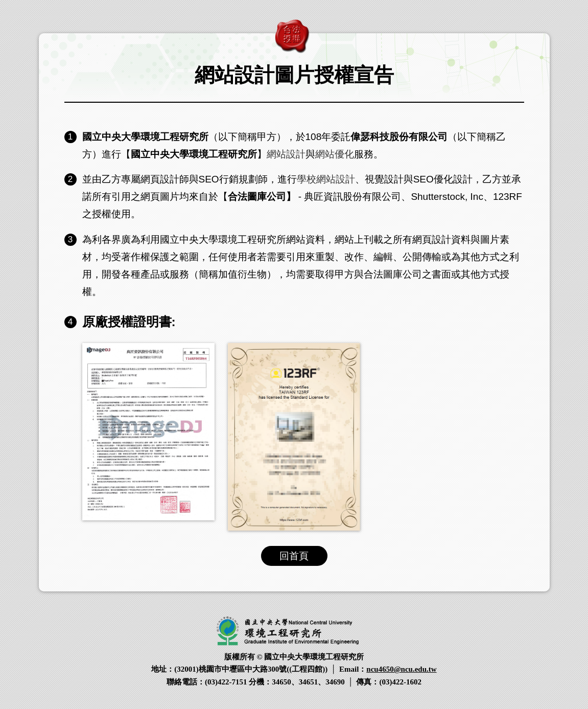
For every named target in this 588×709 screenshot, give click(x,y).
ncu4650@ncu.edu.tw (401, 669)
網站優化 (335, 154)
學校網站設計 (326, 179)
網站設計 (286, 154)
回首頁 (294, 556)
